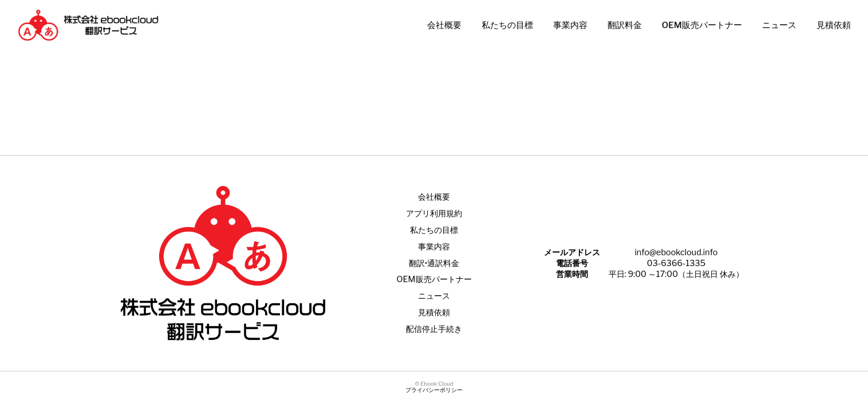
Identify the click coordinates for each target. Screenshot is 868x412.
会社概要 (444, 25)
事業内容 (570, 25)
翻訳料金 (625, 25)
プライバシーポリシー (434, 390)
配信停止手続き (434, 329)
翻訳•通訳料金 (434, 263)
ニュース (779, 25)
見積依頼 (834, 25)
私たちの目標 (507, 25)
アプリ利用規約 (434, 213)
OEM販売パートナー (702, 25)
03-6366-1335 (676, 263)
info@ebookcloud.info (676, 252)
